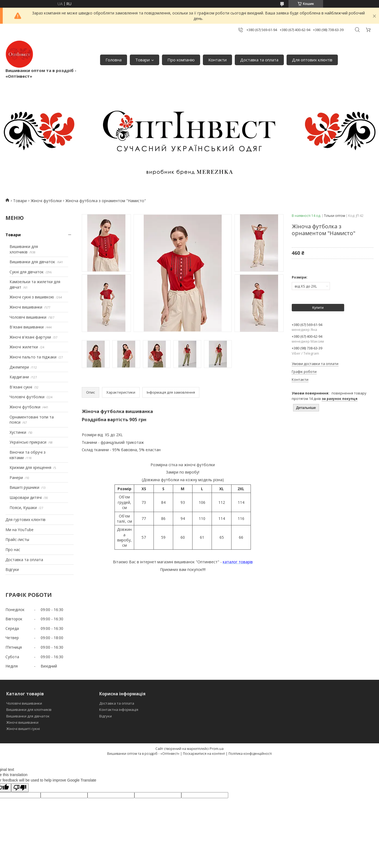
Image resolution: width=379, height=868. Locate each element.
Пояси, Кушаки (23, 508)
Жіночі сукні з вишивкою (32, 297)
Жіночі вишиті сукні (23, 729)
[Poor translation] (20, 788)
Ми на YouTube (19, 530)
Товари (142, 60)
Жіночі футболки (46, 201)
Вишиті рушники (24, 487)
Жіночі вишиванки (26, 307)
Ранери (16, 478)
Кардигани (19, 377)
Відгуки (12, 569)
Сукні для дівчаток (27, 272)
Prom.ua (217, 749)
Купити (318, 308)
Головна (114, 60)
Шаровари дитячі (26, 497)
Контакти (217, 60)
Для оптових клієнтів (312, 60)
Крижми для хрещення (30, 467)
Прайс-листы (17, 539)
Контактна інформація (119, 710)
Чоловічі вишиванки (28, 317)
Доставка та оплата (259, 60)
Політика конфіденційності (250, 754)
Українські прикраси (28, 442)
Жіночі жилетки (24, 347)
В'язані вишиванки (27, 327)
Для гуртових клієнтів (25, 520)
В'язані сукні (21, 387)
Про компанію (181, 60)
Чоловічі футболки (27, 397)
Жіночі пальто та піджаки (33, 357)
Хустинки (18, 432)
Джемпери (19, 367)
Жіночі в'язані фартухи (30, 337)
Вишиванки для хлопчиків (24, 249)
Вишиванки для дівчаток (32, 262)
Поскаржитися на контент (204, 754)
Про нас (13, 550)
